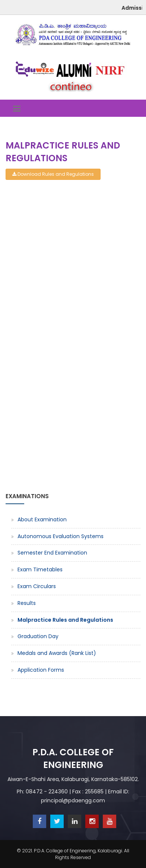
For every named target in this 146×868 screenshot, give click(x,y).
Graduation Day (38, 636)
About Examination (42, 519)
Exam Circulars (37, 586)
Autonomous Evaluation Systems (61, 536)
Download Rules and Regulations (53, 174)
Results (27, 603)
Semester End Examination (52, 553)
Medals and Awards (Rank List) (57, 653)
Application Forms (41, 670)
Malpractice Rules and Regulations (65, 620)
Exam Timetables (40, 569)
